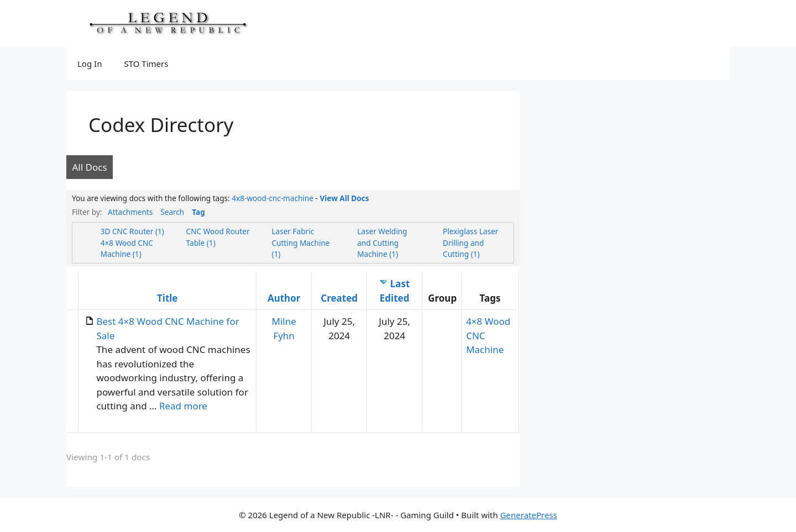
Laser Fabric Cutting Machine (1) (300, 243)
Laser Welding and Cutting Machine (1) (382, 243)
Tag (198, 212)
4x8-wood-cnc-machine (273, 198)
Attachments (130, 212)
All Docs (90, 167)
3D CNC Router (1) (132, 231)
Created (339, 298)
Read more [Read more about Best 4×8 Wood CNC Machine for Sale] (183, 406)
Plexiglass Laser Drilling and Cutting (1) (470, 243)
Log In (90, 64)
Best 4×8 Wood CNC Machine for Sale (167, 328)
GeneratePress (529, 515)
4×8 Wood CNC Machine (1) (127, 248)
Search (172, 212)
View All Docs (344, 198)
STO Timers (146, 64)
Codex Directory (161, 125)
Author (284, 298)
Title (167, 298)
